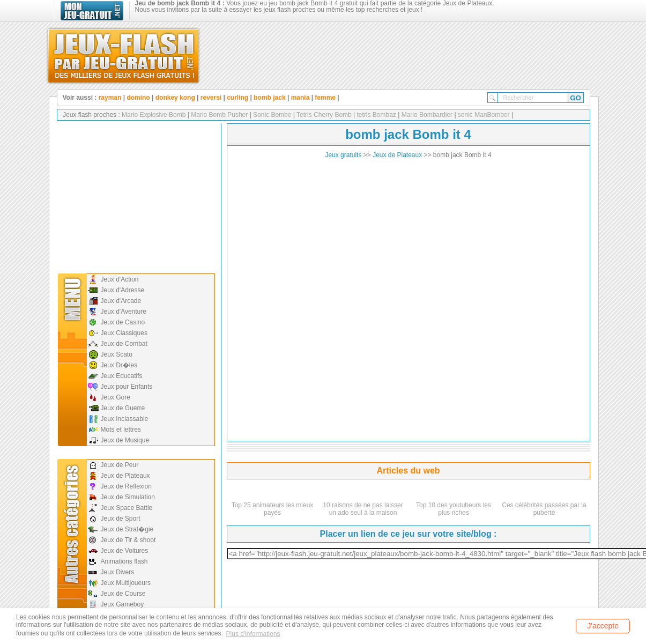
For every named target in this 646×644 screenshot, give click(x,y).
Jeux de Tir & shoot (128, 540)
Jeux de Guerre (123, 408)
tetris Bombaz (376, 115)
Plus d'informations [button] (253, 634)
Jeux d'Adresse (123, 290)
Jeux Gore (116, 397)
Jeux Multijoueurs (126, 583)
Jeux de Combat (124, 344)
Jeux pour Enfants (127, 387)
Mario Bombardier (426, 115)
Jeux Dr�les (119, 365)
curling (237, 98)
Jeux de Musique (125, 440)
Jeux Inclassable (125, 419)
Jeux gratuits (343, 155)
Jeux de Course (123, 594)
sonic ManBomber (483, 115)
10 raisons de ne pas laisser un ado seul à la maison (363, 509)
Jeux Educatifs (122, 376)
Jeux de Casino (123, 322)
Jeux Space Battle (127, 508)
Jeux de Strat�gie (127, 529)
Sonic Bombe (272, 115)
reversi (211, 98)
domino (138, 98)
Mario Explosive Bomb (154, 115)
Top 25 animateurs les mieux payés (273, 509)
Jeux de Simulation (128, 497)
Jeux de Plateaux (125, 476)
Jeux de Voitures (125, 551)
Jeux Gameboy (122, 604)
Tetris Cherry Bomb (323, 115)
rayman (110, 98)
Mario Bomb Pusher (218, 115)
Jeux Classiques (124, 333)
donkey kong (175, 98)
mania (300, 98)
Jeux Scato (117, 354)
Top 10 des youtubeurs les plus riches (454, 509)
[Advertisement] (135, 196)
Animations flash (124, 561)
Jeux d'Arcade (121, 301)
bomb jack (269, 98)
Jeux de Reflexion (126, 486)
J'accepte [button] (603, 626)
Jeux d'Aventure (124, 312)
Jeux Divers (118, 572)
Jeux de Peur (120, 465)
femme (325, 98)
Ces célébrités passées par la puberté (544, 509)
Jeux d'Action (120, 279)
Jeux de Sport (121, 519)
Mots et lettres (121, 430)
